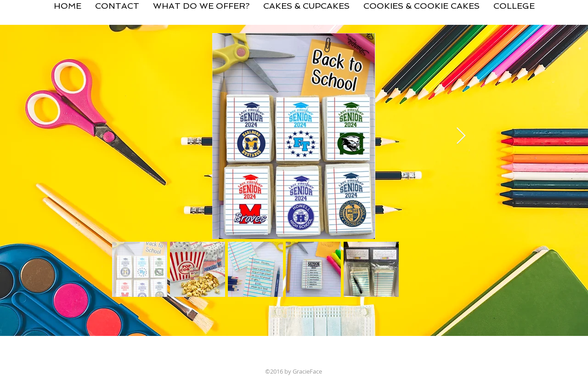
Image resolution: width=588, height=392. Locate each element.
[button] (306, 2)
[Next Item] (461, 136)
